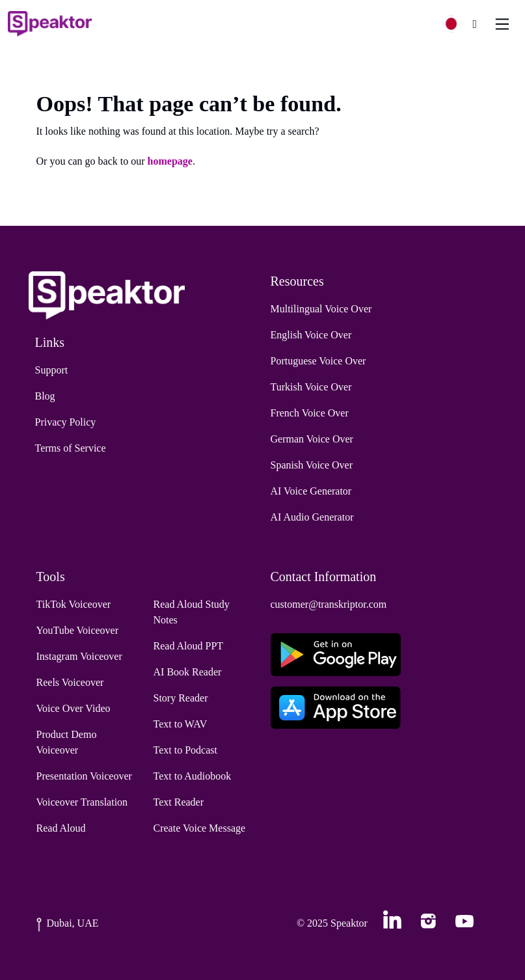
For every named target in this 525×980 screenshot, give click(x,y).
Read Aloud (61, 828)
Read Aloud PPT (189, 646)
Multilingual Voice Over (321, 309)
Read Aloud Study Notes (192, 612)
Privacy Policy (66, 422)
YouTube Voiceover (78, 630)
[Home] (50, 24)
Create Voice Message (200, 828)
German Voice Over (312, 439)
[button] (456, 24)
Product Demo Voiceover (67, 742)
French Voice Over (310, 413)
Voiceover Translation (82, 802)
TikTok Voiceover (74, 604)
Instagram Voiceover (79, 656)
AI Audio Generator (312, 517)
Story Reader (181, 698)
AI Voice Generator (311, 491)
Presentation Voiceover (84, 776)
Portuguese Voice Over (318, 361)
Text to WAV (181, 724)
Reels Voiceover (70, 682)
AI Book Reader (188, 672)
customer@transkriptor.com (329, 604)
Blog (45, 396)
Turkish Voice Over (311, 387)
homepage (170, 161)
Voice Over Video (74, 708)
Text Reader (179, 802)
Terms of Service (71, 448)
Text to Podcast (185, 750)
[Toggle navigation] (502, 24)
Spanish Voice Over (312, 465)
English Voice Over (311, 335)
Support (52, 370)
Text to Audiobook (193, 776)
